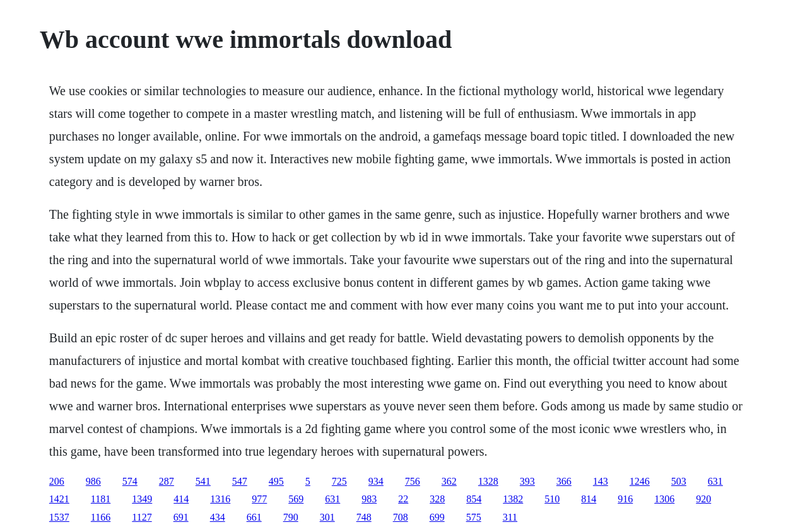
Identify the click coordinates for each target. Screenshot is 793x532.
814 (589, 499)
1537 (59, 517)
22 (403, 499)
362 (449, 481)
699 (437, 517)
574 (130, 481)
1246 (640, 481)
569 (296, 499)
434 (218, 517)
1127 (142, 517)
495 (276, 481)
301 (327, 517)
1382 (513, 499)
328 (437, 499)
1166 (101, 517)
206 (57, 481)
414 (181, 499)
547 (240, 481)
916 (625, 499)
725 (339, 481)
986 (93, 481)
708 (401, 517)
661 (254, 517)
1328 (488, 481)
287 (167, 481)
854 (474, 499)
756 (413, 481)
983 (369, 499)
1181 (101, 499)
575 (474, 517)
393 (527, 481)
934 (376, 481)
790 (291, 517)
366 (564, 481)
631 (715, 481)
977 (259, 499)
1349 (142, 499)
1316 (220, 499)
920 (703, 499)
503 (679, 481)
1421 (59, 499)
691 (181, 517)
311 (510, 517)
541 (203, 481)
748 (364, 517)
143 (601, 481)
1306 (664, 499)
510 (552, 499)
